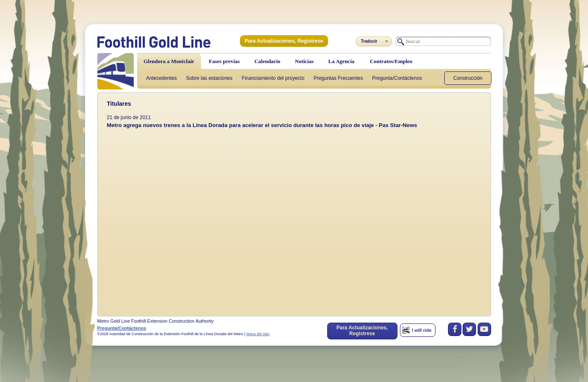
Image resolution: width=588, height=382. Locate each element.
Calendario (267, 61)
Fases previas (224, 61)
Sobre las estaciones (209, 78)
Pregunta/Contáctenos (397, 78)
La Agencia (341, 61)
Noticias (304, 61)
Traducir (369, 41)
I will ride (422, 330)
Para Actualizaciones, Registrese (284, 41)
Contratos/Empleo (391, 61)
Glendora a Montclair (169, 61)
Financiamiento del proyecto (273, 78)
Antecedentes (162, 78)
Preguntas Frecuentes (338, 78)
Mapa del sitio (258, 334)
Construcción (468, 78)
